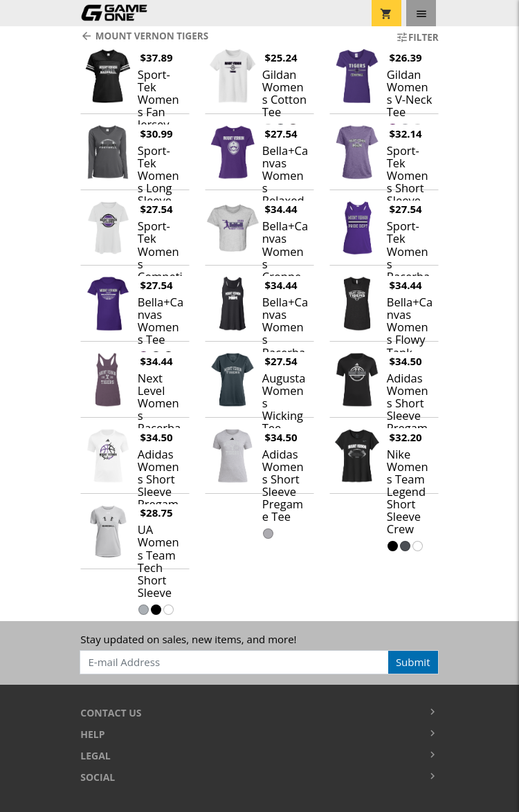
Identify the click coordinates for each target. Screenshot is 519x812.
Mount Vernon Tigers (144, 36)
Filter (417, 37)
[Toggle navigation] (421, 13)
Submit (413, 662)
